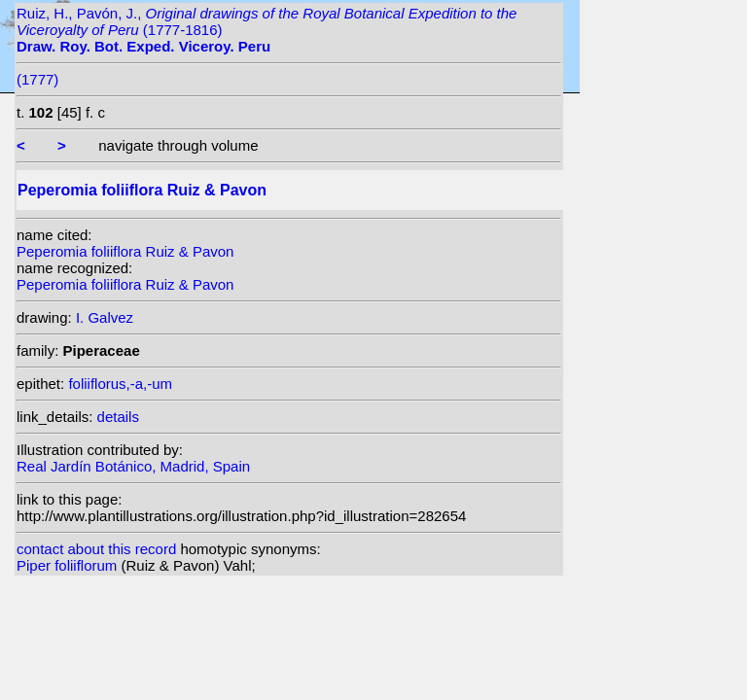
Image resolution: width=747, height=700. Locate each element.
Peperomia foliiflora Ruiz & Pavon (125, 251)
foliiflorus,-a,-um (120, 384)
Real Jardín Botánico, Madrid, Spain (133, 466)
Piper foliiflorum (69, 565)
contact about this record (96, 549)
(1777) (37, 79)
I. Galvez (105, 317)
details (118, 417)
